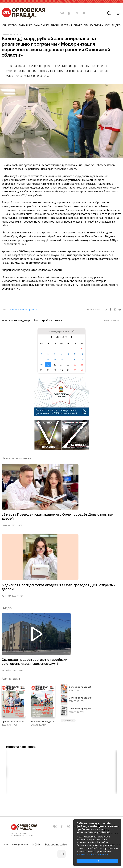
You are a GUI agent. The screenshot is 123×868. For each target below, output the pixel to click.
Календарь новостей (62, 331)
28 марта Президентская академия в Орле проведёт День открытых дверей (58, 517)
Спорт (78, 25)
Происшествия (61, 25)
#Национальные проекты (24, 309)
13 (55, 359)
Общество (9, 25)
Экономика (42, 25)
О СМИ (36, 845)
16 (75, 359)
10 (82, 354)
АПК (86, 25)
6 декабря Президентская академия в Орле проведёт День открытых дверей (58, 587)
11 (41, 359)
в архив (68, 721)
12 (48, 359)
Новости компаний (16, 458)
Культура (97, 25)
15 (68, 359)
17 (82, 359)
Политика (25, 25)
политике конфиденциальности (94, 854)
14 (61, 359)
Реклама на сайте (56, 845)
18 (41, 365)
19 (48, 365)
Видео (116, 25)
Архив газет (11, 679)
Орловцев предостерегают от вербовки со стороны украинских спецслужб (34, 662)
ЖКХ (107, 25)
